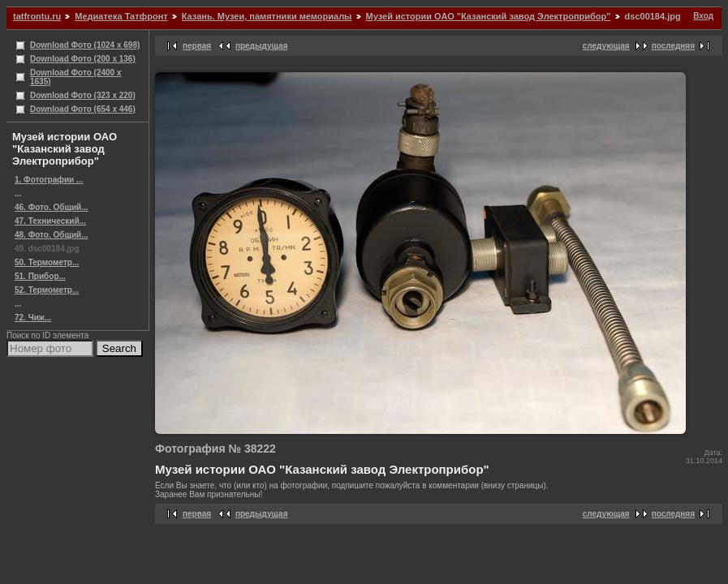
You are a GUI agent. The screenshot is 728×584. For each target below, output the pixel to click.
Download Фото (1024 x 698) (85, 45)
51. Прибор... (40, 276)
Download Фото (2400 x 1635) (76, 77)
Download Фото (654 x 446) (83, 109)
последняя (673, 46)
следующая (606, 46)
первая (197, 46)
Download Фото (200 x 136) (83, 59)
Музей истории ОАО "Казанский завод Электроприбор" (489, 16)
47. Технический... (50, 221)
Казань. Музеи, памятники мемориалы (267, 16)
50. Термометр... (47, 262)
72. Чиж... (33, 318)
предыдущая (262, 46)
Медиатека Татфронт (121, 16)
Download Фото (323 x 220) (83, 95)
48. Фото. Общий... (52, 235)
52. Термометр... (47, 290)
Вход (703, 16)
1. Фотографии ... (49, 180)
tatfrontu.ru (37, 16)
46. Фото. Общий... (52, 207)
